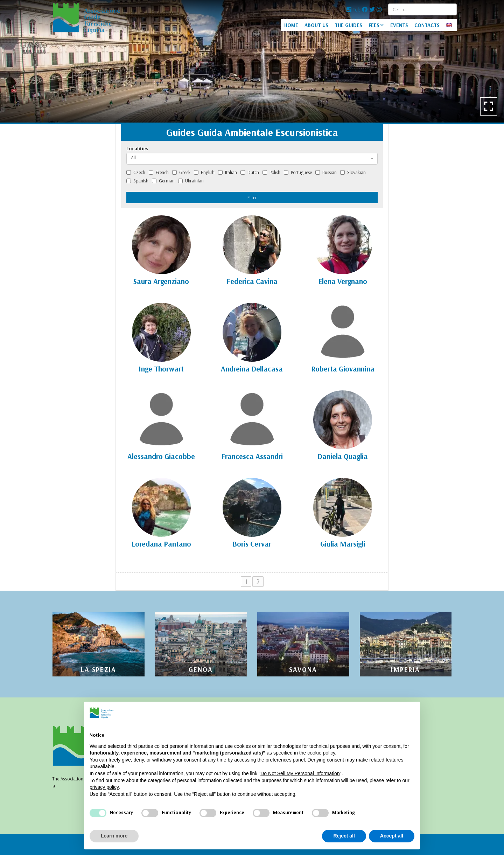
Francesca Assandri (252, 456)
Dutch (250, 172)
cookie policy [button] (321, 753)
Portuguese (298, 172)
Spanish (137, 181)
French (159, 172)
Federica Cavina (252, 281)
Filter (252, 197)
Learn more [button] (114, 836)
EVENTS (399, 25)
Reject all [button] (344, 836)
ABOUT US (316, 25)
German (163, 181)
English (204, 172)
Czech (136, 172)
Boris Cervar (252, 544)
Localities (137, 148)
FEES (374, 25)
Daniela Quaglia (343, 456)
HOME (291, 25)
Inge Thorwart (161, 369)
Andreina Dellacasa (252, 369)
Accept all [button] (392, 836)
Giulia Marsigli (343, 544)
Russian (326, 172)
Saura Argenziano (161, 281)
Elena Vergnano (343, 281)
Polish (271, 172)
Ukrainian (191, 181)
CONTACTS (427, 25)
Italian (227, 172)
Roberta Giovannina (343, 369)
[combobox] (252, 159)
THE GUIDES (348, 25)
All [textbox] (133, 158)
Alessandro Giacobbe (161, 456)
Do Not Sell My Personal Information (300, 773)
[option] (252, 61)
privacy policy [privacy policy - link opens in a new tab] (104, 787)
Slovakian (353, 172)
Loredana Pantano (161, 544)
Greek (181, 172)
